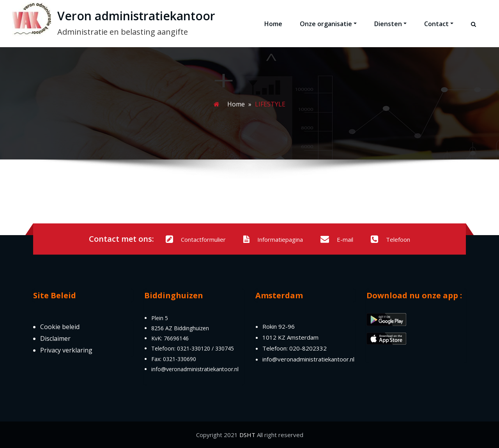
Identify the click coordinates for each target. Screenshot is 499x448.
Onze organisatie (328, 24)
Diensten (390, 24)
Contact (439, 24)
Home (273, 24)
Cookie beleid (60, 327)
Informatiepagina (273, 239)
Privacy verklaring (66, 350)
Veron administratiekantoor (136, 16)
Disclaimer (55, 338)
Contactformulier (196, 239)
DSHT (247, 435)
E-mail (337, 239)
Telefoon (390, 239)
